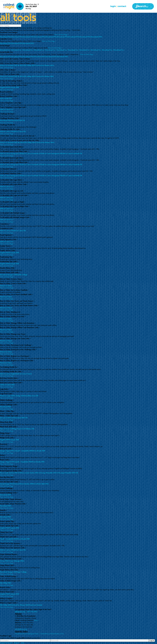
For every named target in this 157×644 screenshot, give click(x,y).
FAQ (17, 634)
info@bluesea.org (21, 629)
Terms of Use (59, 634)
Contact (122, 6)
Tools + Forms (40, 634)
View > (37, 620)
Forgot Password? (6, 643)
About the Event (24, 634)
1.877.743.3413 (32, 612)
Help (23, 643)
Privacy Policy (50, 634)
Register (32, 634)
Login (113, 6)
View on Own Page (62, 35)
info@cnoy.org (20, 612)
